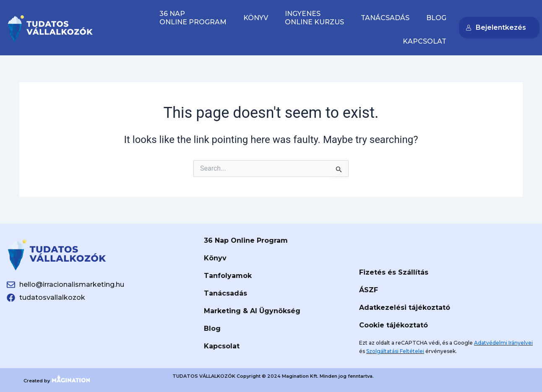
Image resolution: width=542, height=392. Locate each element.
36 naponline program (193, 18)
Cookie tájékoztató (393, 325)
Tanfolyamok (228, 276)
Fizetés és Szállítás (394, 272)
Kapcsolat (425, 41)
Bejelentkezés (496, 27)
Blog (436, 18)
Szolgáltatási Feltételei (395, 351)
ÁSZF (369, 290)
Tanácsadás (385, 18)
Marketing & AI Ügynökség (252, 311)
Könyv (256, 18)
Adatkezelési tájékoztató (405, 308)
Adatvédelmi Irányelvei (503, 343)
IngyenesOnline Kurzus (314, 18)
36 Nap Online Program (246, 240)
